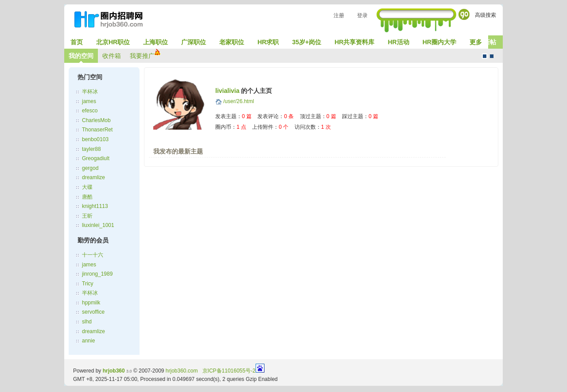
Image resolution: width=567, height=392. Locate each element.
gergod (90, 168)
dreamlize (93, 177)
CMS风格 (492, 56)
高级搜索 (485, 15)
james (89, 101)
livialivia (227, 91)
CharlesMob (96, 120)
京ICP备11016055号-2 (229, 371)
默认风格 (485, 56)
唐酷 (87, 197)
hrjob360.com (182, 371)
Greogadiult (96, 158)
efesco (90, 111)
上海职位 (155, 42)
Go (464, 14)
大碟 (87, 187)
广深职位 (194, 42)
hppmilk (91, 303)
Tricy (88, 284)
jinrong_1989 (97, 274)
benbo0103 (95, 139)
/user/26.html (239, 101)
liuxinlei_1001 (98, 225)
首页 (77, 42)
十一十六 (93, 255)
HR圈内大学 (439, 42)
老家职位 (232, 42)
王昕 (87, 216)
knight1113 (95, 206)
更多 (476, 42)
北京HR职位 (113, 42)
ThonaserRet (97, 130)
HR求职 (268, 42)
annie (88, 341)
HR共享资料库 (354, 42)
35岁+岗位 (307, 42)
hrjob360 (114, 371)
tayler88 (91, 149)
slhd (87, 322)
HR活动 (398, 42)
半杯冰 (90, 92)
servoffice (93, 312)
